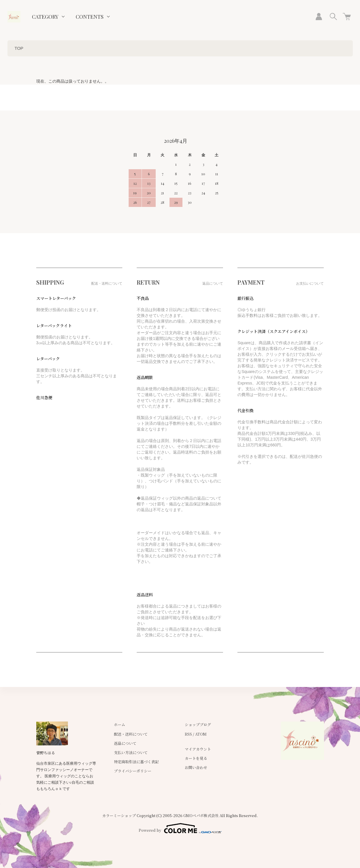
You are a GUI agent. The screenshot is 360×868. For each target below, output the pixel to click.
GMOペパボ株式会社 (201, 815)
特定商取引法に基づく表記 (136, 762)
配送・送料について (131, 734)
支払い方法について (131, 752)
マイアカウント (198, 749)
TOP (19, 48)
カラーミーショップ (119, 815)
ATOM (201, 734)
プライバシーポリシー (133, 771)
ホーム (120, 725)
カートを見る (196, 758)
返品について (125, 743)
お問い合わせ (196, 767)
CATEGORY (45, 17)
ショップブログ (198, 725)
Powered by (180, 828)
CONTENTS (90, 17)
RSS (188, 734)
